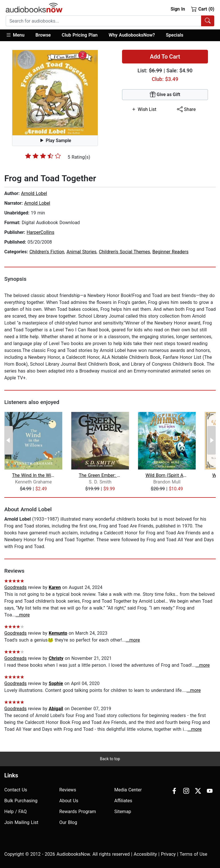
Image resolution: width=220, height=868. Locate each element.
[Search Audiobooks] (208, 21)
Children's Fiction (47, 252)
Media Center (128, 790)
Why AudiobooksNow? (132, 35)
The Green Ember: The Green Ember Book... (100, 475)
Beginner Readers (170, 252)
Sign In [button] (178, 9)
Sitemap (123, 812)
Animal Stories (81, 252)
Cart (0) (203, 9)
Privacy (168, 854)
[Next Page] (211, 440)
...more (23, 615)
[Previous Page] (9, 440)
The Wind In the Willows (33, 475)
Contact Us (16, 790)
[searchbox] (104, 21)
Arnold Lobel (34, 193)
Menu (15, 35)
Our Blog (68, 822)
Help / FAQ (15, 812)
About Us (69, 801)
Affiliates (123, 801)
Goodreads (15, 587)
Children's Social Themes (124, 252)
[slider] (43, 156)
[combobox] (110, 21)
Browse (43, 35)
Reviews (68, 790)
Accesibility (145, 854)
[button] (18, 35)
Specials (175, 35)
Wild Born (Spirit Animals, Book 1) (167, 475)
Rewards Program (78, 812)
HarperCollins (41, 232)
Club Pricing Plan (80, 35)
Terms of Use (194, 854)
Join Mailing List (21, 822)
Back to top (110, 759)
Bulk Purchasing (21, 801)
